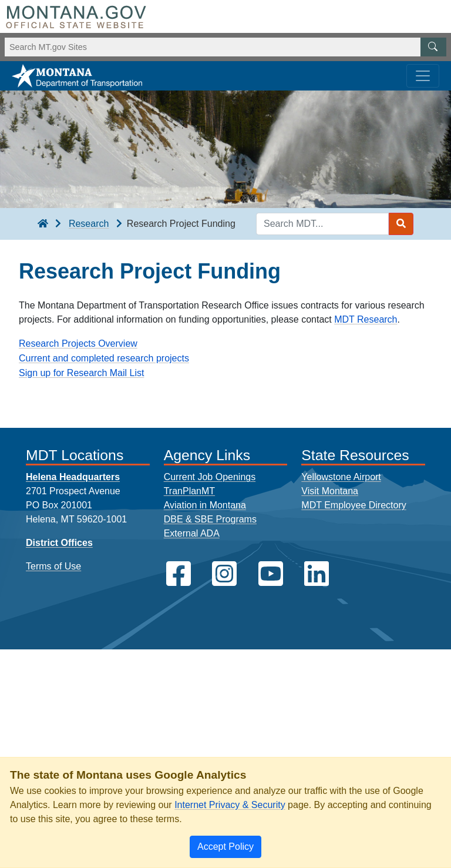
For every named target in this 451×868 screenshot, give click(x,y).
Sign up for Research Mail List (81, 373)
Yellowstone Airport (341, 477)
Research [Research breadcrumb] (89, 224)
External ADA (192, 533)
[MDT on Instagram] (224, 574)
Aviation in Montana (205, 505)
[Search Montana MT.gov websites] (225, 47)
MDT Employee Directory (354, 505)
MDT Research (366, 319)
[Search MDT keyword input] (322, 224)
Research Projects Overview (78, 343)
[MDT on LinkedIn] (317, 574)
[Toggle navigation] (423, 76)
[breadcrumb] (43, 224)
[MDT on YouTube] (271, 574)
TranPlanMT (189, 491)
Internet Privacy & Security (230, 805)
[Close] (225, 847)
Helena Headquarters (73, 477)
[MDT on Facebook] (179, 574)
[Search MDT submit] (401, 224)
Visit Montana (330, 491)
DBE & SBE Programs (210, 519)
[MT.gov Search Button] (433, 47)
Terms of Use (53, 566)
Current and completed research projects (104, 358)
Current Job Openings (210, 477)
